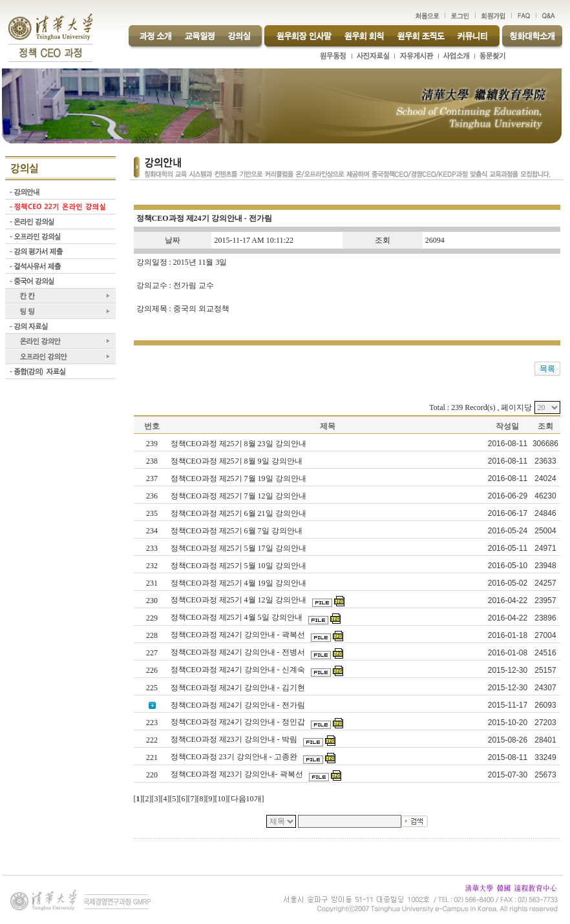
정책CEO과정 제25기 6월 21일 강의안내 (239, 513)
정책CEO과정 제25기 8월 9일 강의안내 (238, 461)
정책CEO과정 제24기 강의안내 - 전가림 (239, 705)
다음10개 (246, 799)
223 (152, 723)
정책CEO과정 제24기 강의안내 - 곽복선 (239, 635)
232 (152, 566)
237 (152, 478)
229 (152, 618)
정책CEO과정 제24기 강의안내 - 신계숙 (239, 670)
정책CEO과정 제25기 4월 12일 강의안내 (239, 600)
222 (152, 740)
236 (152, 496)
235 (152, 513)
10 (222, 799)
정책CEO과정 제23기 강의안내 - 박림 (235, 739)
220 (152, 775)
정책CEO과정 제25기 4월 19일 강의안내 (239, 583)
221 (152, 757)
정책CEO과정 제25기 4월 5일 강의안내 (238, 617)
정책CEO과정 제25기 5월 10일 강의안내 (239, 566)
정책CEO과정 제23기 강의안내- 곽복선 (238, 774)
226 (152, 670)
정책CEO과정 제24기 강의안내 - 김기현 (239, 688)
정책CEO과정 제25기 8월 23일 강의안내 (239, 444)
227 (152, 653)
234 (152, 531)
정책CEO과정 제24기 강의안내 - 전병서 (239, 652)
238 (152, 461)
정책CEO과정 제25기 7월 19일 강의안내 (239, 478)
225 (152, 688)
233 (152, 548)
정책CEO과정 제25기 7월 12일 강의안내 (239, 496)
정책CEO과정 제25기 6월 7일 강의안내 (238, 531)
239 (152, 444)
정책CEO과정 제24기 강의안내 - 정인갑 (239, 722)
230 (152, 601)
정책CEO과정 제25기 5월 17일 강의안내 (239, 548)
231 (152, 583)
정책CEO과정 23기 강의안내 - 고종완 (235, 757)
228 (152, 635)
